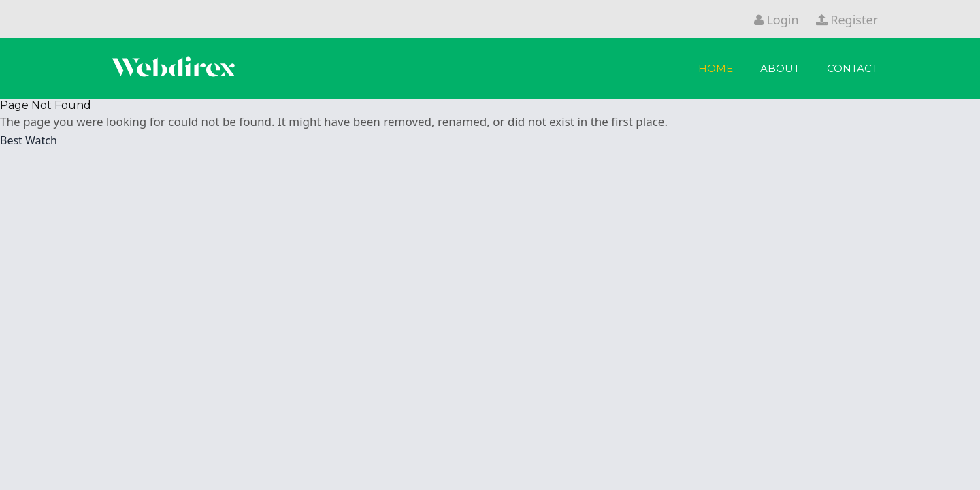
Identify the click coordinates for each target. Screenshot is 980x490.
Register (847, 20)
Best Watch (29, 140)
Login (777, 20)
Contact (852, 68)
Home (716, 68)
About (780, 68)
